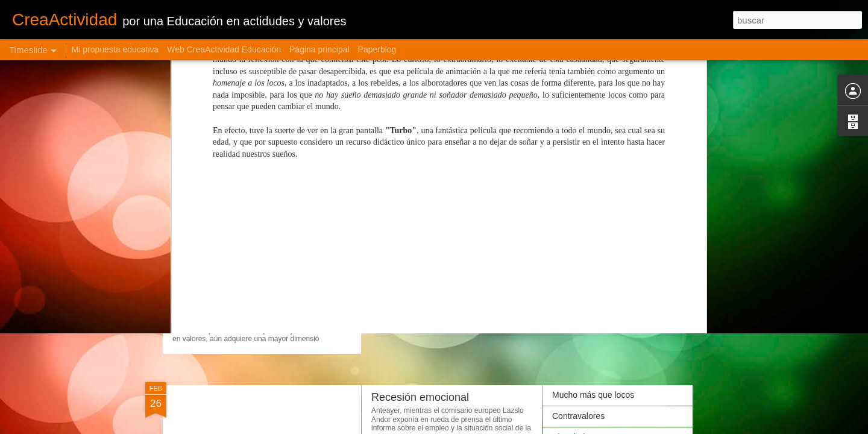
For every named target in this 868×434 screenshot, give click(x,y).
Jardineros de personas (428, 248)
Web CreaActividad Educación (224, 49)
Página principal (319, 49)
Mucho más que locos (593, 395)
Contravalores (578, 416)
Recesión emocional (420, 397)
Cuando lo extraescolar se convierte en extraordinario (344, 280)
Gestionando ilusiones (594, 236)
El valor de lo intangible (596, 278)
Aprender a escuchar (591, 257)
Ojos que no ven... (587, 300)
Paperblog (377, 49)
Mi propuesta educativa (115, 49)
